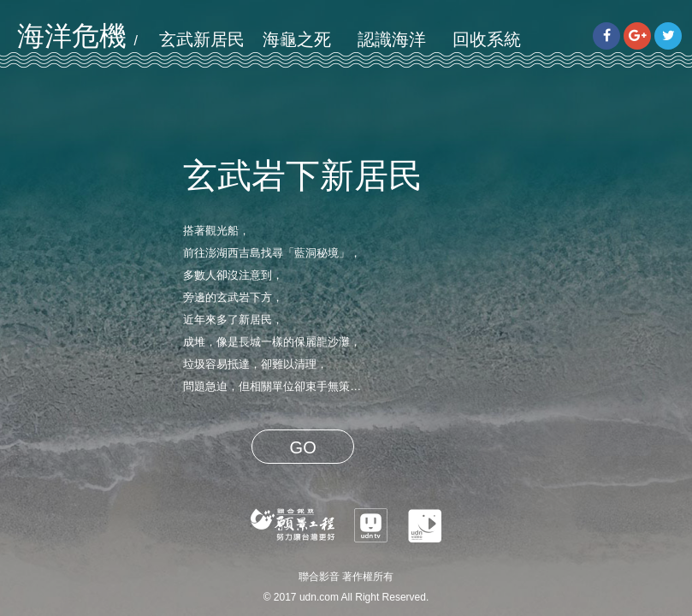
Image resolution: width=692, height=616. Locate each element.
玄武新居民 (202, 39)
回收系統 (487, 39)
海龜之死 (297, 39)
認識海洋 (392, 39)
